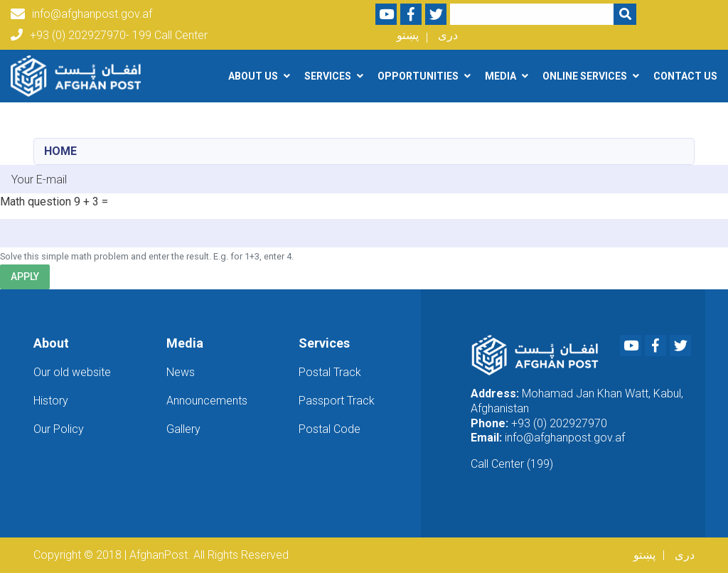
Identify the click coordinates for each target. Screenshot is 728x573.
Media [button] (500, 76)
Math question (36, 202)
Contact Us (685, 76)
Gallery (183, 429)
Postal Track (330, 372)
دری (448, 35)
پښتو (408, 35)
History (51, 401)
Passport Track (337, 401)
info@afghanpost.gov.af (81, 14)
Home (60, 151)
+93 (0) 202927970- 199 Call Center (109, 35)
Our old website (72, 372)
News (181, 372)
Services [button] (328, 76)
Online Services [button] (585, 76)
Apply (25, 277)
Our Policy (59, 429)
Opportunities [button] (418, 76)
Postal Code (330, 429)
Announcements (207, 401)
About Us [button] (253, 76)
